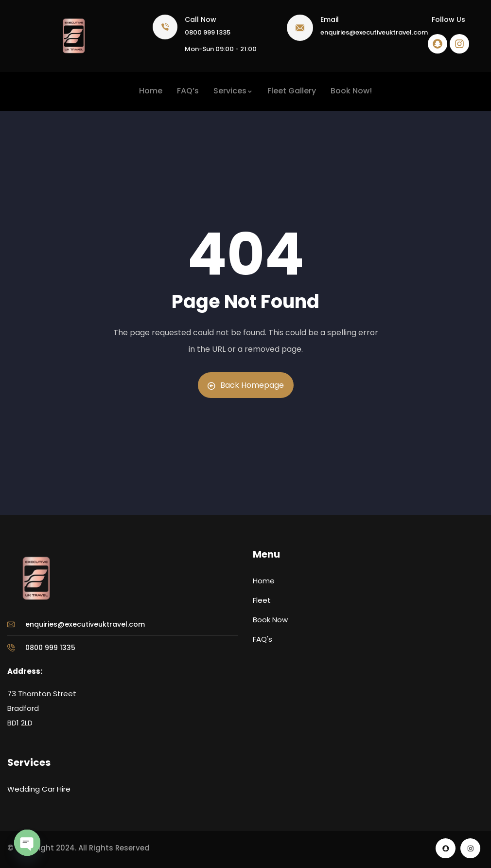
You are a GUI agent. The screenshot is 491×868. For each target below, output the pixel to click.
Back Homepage (246, 385)
